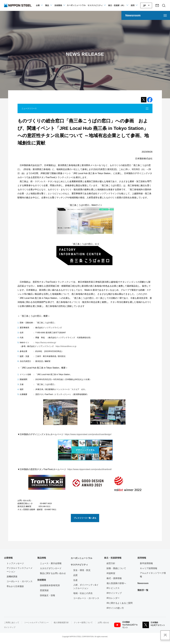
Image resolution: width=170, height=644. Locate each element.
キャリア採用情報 (149, 568)
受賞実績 (44, 590)
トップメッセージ (15, 563)
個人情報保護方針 (61, 622)
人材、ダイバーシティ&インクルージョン (86, 587)
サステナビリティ (79, 565)
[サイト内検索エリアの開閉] (164, 5)
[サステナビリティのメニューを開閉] (97, 5)
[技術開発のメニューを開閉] (60, 5)
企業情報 (8, 558)
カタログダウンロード (51, 568)
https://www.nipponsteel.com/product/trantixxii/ (89, 469)
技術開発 (42, 580)
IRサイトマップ (114, 593)
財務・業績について (116, 568)
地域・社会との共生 (83, 593)
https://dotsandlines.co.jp (66, 346)
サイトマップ (10, 627)
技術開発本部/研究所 (50, 585)
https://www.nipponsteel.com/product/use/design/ (88, 434)
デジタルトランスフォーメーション (20, 570)
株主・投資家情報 (113, 558)
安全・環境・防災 (82, 570)
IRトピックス (113, 588)
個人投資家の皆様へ (116, 583)
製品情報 (42, 558)
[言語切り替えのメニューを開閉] (146, 5)
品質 (75, 575)
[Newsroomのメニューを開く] (146, 15)
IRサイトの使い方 (115, 608)
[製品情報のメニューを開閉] (49, 5)
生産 (75, 580)
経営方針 (111, 563)
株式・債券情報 (114, 578)
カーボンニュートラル (81, 558)
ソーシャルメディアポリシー (36, 622)
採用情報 (142, 558)
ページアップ (165, 635)
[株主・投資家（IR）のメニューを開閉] (118, 5)
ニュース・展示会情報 (51, 563)
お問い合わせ (103, 622)
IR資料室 (111, 573)
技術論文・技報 (47, 595)
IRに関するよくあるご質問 (120, 603)
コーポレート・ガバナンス (20, 581)
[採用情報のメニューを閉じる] (134, 5)
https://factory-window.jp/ (45, 343)
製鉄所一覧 (143, 590)
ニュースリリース (29, 108)
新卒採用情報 (146, 563)
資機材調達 (12, 577)
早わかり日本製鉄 (15, 586)
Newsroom (143, 583)
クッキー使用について (83, 622)
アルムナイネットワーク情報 (153, 575)
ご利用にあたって (12, 622)
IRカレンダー (113, 598)
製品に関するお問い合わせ (53, 573)
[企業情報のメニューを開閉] (39, 5)
